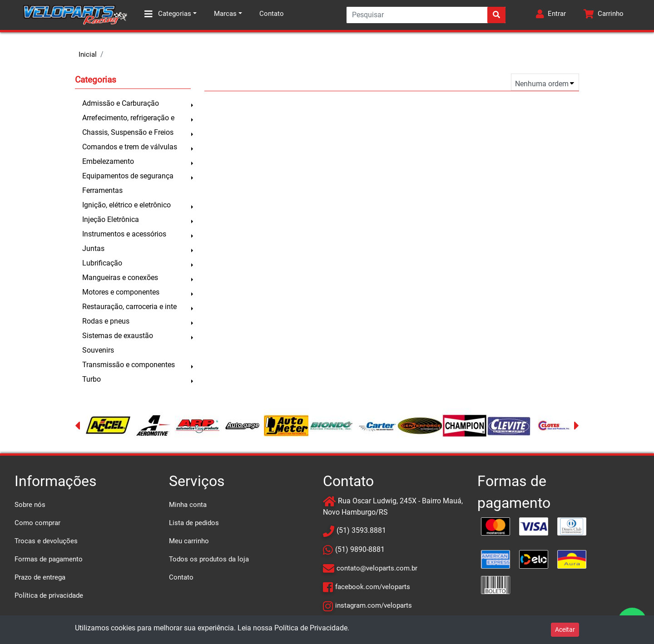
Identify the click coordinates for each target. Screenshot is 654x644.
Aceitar (565, 629)
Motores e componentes (121, 292)
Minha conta (188, 505)
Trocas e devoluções (46, 541)
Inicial (88, 54)
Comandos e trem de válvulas (130, 147)
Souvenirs (98, 350)
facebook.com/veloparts (373, 587)
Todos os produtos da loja (209, 559)
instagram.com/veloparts (374, 605)
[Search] (426, 15)
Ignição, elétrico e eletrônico (126, 205)
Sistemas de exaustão (118, 336)
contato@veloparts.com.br (377, 568)
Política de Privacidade (311, 628)
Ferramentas (102, 190)
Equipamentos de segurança (128, 176)
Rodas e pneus (106, 321)
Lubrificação (102, 263)
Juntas (93, 248)
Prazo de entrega (40, 577)
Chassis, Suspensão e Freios (128, 132)
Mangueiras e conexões (120, 278)
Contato (272, 14)
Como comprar (37, 523)
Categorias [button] (168, 14)
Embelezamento (108, 161)
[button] (551, 15)
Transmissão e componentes (129, 365)
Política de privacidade (49, 595)
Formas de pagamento (49, 559)
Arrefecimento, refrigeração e (128, 118)
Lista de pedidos (194, 523)
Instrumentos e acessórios (124, 234)
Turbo (92, 379)
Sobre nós (30, 505)
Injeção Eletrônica (111, 219)
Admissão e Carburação (121, 103)
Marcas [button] (225, 14)
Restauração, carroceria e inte (129, 307)
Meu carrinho (189, 541)
